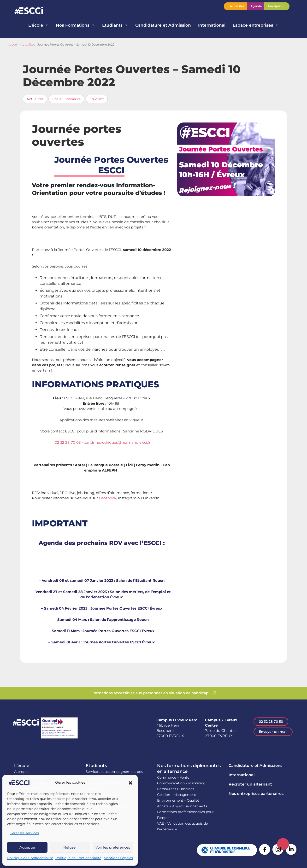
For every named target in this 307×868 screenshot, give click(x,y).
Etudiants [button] (115, 25)
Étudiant (97, 99)
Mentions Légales (118, 858)
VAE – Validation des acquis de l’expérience (182, 826)
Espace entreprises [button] (256, 25)
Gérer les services (24, 833)
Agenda (256, 6)
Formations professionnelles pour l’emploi (185, 815)
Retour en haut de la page (283, 844)
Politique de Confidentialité (30, 858)
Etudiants (96, 766)
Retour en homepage (29, 11)
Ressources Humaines (176, 789)
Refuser (70, 847)
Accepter (27, 847)
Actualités (237, 6)
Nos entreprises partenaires (256, 794)
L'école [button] (38, 25)
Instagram (278, 849)
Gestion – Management (177, 795)
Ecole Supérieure (66, 99)
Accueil (13, 44)
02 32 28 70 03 (68, 442)
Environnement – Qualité (178, 800)
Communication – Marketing (181, 783)
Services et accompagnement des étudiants (114, 775)
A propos (22, 772)
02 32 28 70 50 (271, 722)
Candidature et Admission (163, 25)
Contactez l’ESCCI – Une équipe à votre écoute (295, 6)
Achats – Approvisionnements (182, 806)
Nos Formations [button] (75, 25)
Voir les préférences (113, 847)
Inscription (276, 6)
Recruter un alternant (250, 784)
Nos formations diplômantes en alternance (189, 769)
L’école (22, 766)
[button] (130, 783)
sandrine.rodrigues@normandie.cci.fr (117, 442)
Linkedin (291, 849)
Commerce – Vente (173, 777)
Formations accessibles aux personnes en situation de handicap (150, 693)
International (212, 25)
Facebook (108, 498)
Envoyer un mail (273, 732)
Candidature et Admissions (255, 766)
